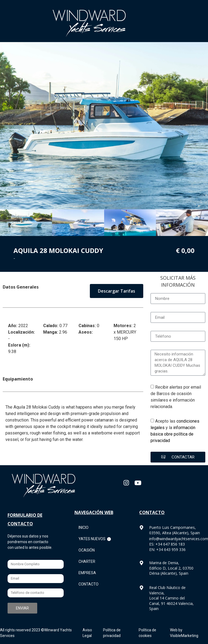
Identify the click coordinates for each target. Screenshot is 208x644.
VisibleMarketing (184, 636)
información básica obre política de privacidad (173, 434)
